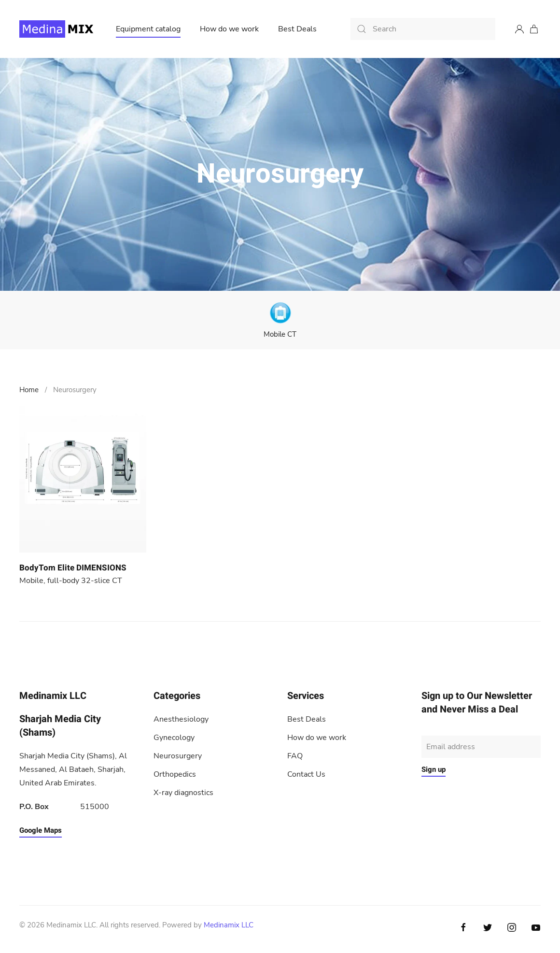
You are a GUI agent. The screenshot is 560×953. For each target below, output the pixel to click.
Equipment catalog (148, 29)
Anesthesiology (181, 719)
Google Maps (41, 830)
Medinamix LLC (229, 925)
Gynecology (174, 738)
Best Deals (297, 29)
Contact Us (306, 774)
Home (29, 390)
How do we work (229, 29)
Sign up (434, 769)
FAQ (295, 756)
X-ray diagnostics (183, 793)
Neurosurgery (178, 756)
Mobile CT (280, 334)
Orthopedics (175, 774)
